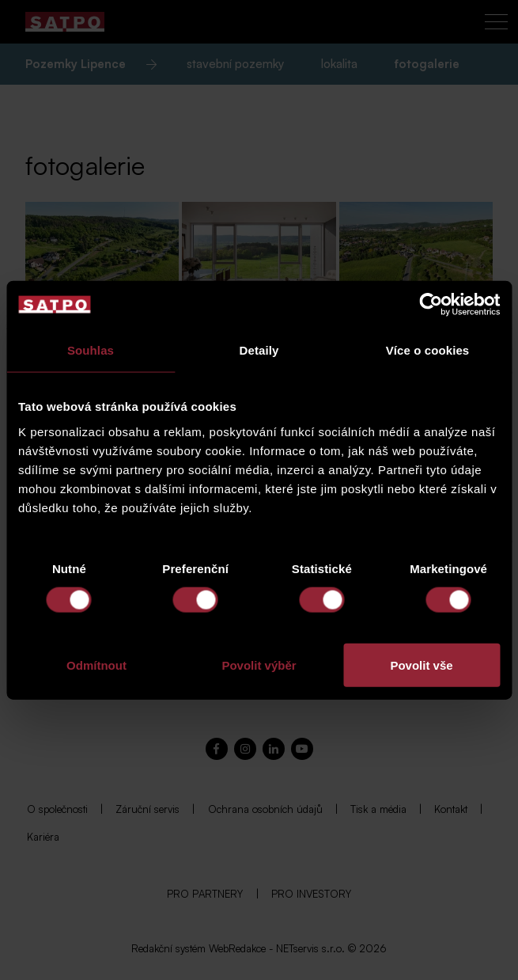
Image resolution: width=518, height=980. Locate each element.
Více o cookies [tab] (428, 350)
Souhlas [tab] (91, 350)
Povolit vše (421, 665)
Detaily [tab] (259, 350)
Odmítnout (96, 665)
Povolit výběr (259, 665)
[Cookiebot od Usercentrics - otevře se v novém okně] (431, 305)
